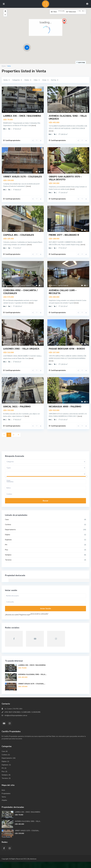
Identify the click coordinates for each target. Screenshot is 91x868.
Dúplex (8, 541)
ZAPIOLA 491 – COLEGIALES (19, 237)
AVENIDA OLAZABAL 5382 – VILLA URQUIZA (68, 117)
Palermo (8, 407)
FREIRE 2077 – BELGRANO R (64, 237)
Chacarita (8, 289)
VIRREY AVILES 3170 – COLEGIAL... (32, 690)
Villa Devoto (55, 173)
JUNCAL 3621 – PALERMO (17, 412)
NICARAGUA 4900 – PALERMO (65, 412)
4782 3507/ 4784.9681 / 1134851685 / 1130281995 (22, 718)
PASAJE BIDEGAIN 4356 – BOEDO (67, 353)
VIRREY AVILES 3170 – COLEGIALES (23, 178)
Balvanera (8, 111)
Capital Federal (22, 111)
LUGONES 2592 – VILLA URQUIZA (21, 353)
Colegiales (9, 173)
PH (6, 551)
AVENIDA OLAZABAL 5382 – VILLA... (32, 681)
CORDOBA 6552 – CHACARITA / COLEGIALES (20, 295)
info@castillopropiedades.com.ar (16, 722)
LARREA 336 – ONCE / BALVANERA (22, 116)
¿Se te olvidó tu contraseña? (39, 620)
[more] (34, 126)
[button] (66, 22)
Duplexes (8, 546)
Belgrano (54, 232)
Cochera (8, 531)
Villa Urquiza (55, 111)
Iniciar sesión (46, 615)
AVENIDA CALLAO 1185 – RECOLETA (63, 295)
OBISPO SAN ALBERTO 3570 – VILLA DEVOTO (65, 179)
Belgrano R (61, 232)
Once (14, 111)
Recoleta (54, 289)
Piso (7, 556)
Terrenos (8, 566)
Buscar (45, 507)
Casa (7, 526)
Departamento (10, 536)
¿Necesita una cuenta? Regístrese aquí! (18, 621)
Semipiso (8, 561)
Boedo (53, 348)
